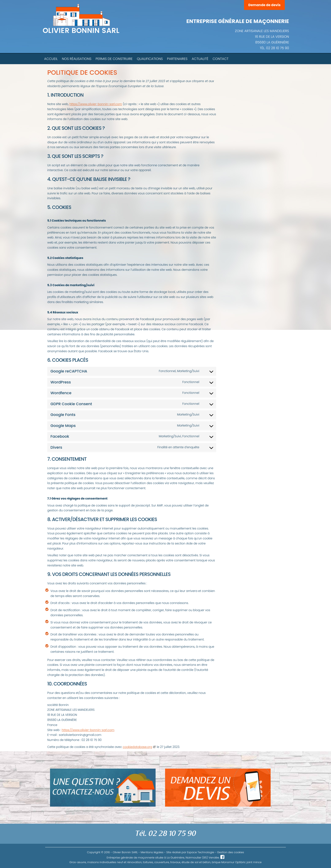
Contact (220, 59)
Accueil (51, 59)
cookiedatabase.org (137, 747)
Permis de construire (114, 59)
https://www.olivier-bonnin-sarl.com (96, 104)
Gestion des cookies (231, 852)
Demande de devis (264, 5)
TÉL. (263, 48)
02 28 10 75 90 (278, 48)
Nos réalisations (77, 59)
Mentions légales (152, 852)
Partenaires (177, 59)
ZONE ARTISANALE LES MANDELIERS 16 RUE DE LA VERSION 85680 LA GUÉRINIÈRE (262, 37)
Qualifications (150, 59)
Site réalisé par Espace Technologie (190, 852)
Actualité (200, 59)
